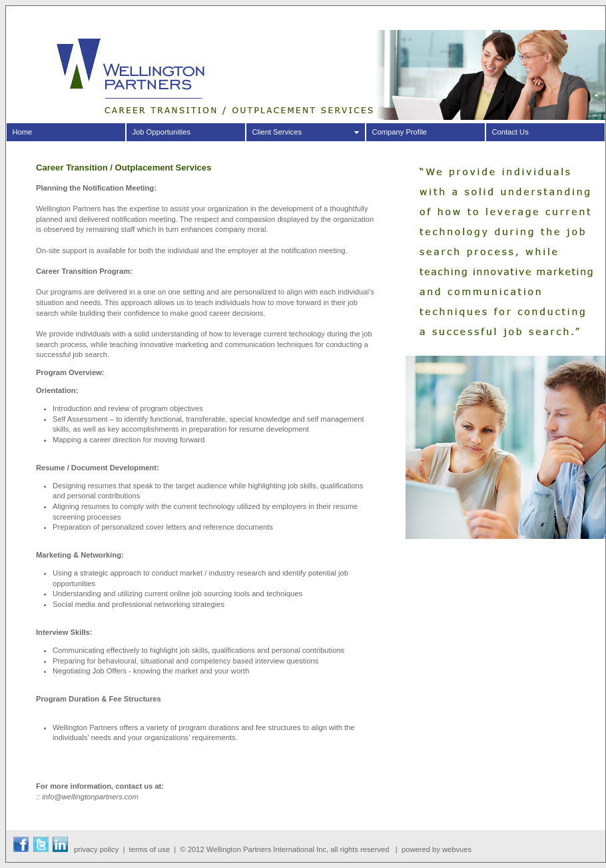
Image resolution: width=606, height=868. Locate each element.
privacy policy (96, 849)
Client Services (277, 132)
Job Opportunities (161, 132)
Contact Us (510, 132)
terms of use (150, 849)
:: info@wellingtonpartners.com (87, 797)
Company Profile (399, 132)
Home (22, 132)
